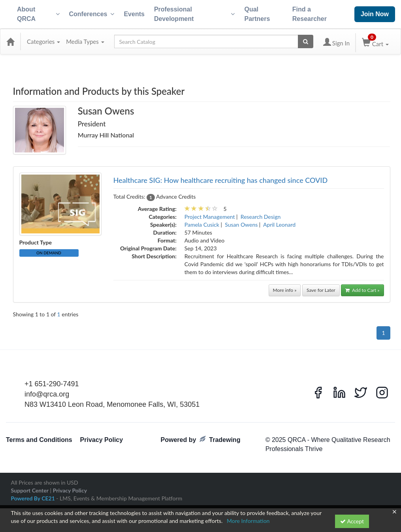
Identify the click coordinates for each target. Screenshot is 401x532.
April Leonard (279, 225)
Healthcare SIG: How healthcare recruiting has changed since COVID (220, 180)
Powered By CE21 (34, 498)
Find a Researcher (310, 14)
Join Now (375, 14)
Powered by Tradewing (201, 439)
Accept (352, 521)
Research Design (261, 217)
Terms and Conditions (39, 440)
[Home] (10, 41)
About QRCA (38, 14)
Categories (43, 41)
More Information (248, 521)
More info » (285, 290)
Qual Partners (257, 14)
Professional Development (195, 14)
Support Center (30, 490)
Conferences (92, 14)
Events (134, 14)
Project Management (210, 217)
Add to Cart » (362, 290)
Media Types (85, 41)
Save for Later (321, 290)
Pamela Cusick (202, 225)
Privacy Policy (102, 440)
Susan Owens (241, 225)
